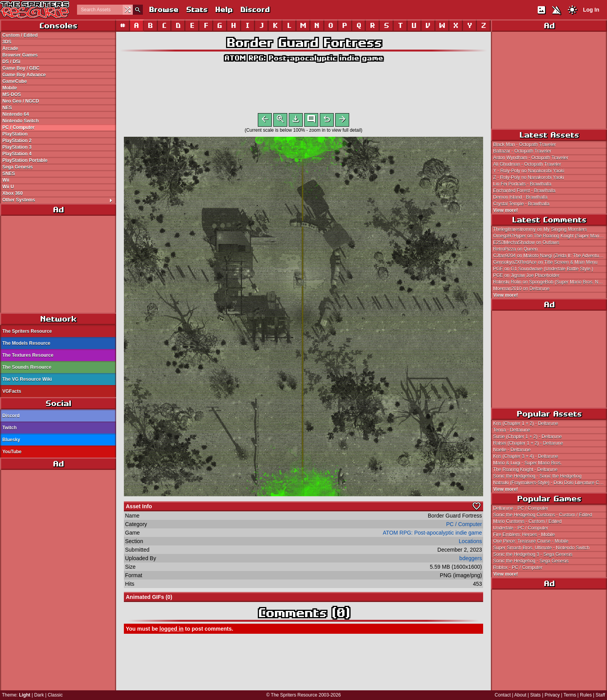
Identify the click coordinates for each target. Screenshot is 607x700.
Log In (591, 10)
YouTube (12, 452)
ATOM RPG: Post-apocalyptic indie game (303, 58)
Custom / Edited (20, 35)
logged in (171, 630)
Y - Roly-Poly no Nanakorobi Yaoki (529, 171)
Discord (255, 9)
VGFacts (12, 391)
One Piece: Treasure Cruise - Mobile (531, 541)
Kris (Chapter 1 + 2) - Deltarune (526, 423)
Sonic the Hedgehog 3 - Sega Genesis (533, 554)
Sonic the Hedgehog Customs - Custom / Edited (543, 515)
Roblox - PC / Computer (518, 568)
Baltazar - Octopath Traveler (522, 151)
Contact (503, 695)
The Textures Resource (28, 355)
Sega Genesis (18, 167)
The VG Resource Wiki (27, 379)
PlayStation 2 (17, 141)
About (520, 695)
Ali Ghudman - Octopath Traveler (527, 164)
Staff (600, 695)
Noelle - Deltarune (512, 450)
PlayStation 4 (17, 154)
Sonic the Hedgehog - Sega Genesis (531, 561)
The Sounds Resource (27, 367)
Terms (570, 695)
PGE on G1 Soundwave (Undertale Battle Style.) (543, 269)
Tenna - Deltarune (512, 430)
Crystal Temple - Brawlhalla (521, 204)
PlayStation (15, 134)
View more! (506, 210)
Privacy (552, 695)
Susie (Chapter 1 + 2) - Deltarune (527, 437)
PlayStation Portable (25, 160)
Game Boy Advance (24, 75)
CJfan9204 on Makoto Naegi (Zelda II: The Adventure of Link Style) (550, 256)
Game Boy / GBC (21, 68)
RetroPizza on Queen (515, 249)
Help (224, 9)
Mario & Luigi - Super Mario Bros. (527, 463)
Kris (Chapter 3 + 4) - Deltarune (526, 456)
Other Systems (59, 200)
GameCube (15, 81)
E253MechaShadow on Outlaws (526, 243)
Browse (163, 9)
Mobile (10, 88)
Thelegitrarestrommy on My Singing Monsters (540, 229)
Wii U (8, 187)
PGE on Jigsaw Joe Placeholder (526, 275)
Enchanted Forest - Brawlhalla (524, 191)
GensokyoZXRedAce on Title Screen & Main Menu (545, 262)
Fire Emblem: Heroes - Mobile (524, 535)
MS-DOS (12, 95)
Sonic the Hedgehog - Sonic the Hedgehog (537, 476)
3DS (7, 42)
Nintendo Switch (21, 121)
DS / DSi (11, 62)
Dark (39, 695)
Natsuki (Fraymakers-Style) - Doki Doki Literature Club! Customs (550, 483)
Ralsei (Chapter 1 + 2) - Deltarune (528, 443)
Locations (470, 543)
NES (7, 108)
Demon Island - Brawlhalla (520, 197)
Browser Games (20, 55)
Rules (586, 695)
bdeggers (471, 560)
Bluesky (11, 440)
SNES (9, 174)
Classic (55, 695)
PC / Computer (18, 127)
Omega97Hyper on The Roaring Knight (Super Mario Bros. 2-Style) (550, 236)
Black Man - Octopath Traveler (525, 144)
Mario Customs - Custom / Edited (527, 521)
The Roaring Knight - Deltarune (525, 470)
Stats (196, 9)
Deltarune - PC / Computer (521, 508)
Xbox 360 (13, 193)
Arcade (10, 48)
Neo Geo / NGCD (21, 101)
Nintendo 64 (16, 114)
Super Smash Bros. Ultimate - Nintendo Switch (541, 548)
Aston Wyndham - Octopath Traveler (531, 158)
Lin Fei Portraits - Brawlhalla (522, 184)
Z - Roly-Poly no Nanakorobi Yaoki (529, 177)
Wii (6, 180)
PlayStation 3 (17, 147)
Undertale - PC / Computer (521, 528)
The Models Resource (26, 343)
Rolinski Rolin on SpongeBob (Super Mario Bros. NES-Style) (550, 282)
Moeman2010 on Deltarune (521, 289)
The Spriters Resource (27, 331)
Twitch (9, 428)
